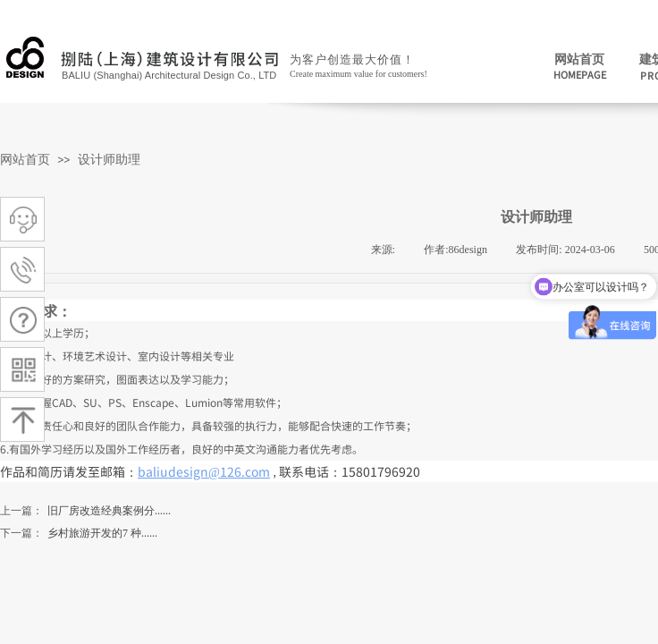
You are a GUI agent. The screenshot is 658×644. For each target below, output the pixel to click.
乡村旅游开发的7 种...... (79, 534)
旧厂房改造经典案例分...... (85, 511)
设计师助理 (109, 160)
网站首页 (25, 160)
